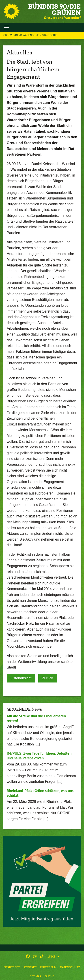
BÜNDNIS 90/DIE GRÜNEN (54, 10)
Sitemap (36, 976)
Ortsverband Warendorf (21, 35)
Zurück (48, 678)
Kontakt (30, 967)
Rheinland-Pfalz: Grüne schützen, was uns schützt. (40, 793)
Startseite (12, 967)
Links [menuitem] (52, 957)
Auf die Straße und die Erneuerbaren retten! (36, 718)
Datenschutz (70, 967)
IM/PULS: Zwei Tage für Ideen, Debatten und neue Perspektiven (39, 756)
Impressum (48, 967)
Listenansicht (21, 678)
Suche (50, 976)
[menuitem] (12, 967)
